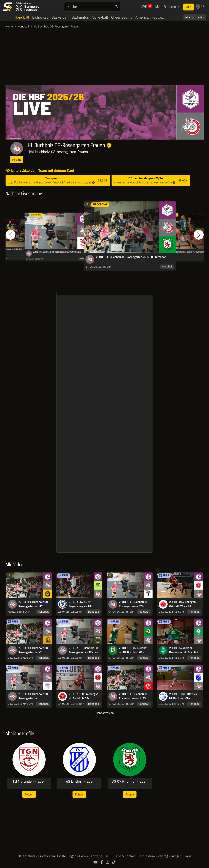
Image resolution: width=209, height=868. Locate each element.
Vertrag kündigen (170, 856)
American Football (150, 17)
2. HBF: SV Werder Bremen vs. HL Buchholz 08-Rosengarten (184, 650)
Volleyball (100, 17)
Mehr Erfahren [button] (166, 7)
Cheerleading (122, 17)
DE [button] (200, 7)
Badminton (80, 17)
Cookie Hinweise (91, 856)
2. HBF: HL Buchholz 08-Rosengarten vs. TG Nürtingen (57, 252)
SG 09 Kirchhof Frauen (130, 781)
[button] (10, 235)
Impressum (147, 856)
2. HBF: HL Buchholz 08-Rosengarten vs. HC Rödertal (34, 604)
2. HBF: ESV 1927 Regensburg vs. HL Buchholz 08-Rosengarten (80, 604)
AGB (109, 856)
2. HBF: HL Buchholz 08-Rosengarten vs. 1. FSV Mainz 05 (134, 696)
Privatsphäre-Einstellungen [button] (58, 856)
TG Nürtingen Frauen (29, 781)
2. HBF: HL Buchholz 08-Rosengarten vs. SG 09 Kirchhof (131, 257)
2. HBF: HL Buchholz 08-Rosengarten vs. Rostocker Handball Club (34, 696)
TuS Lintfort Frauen (79, 781)
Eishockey (40, 17)
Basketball (60, 17)
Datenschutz (27, 856)
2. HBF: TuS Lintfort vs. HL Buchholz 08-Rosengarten (183, 696)
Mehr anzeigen (105, 713)
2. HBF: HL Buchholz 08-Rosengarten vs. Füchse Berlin (84, 650)
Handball (22, 17)
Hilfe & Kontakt (125, 856)
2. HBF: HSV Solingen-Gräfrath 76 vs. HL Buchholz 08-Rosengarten (183, 604)
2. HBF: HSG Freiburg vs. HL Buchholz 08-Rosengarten (84, 696)
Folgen (17, 160)
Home (9, 26)
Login (189, 7)
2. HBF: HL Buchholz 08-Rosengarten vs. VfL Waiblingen (34, 650)
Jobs (188, 856)
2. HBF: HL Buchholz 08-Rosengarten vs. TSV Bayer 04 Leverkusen (134, 604)
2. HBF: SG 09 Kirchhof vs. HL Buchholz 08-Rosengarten (133, 650)
